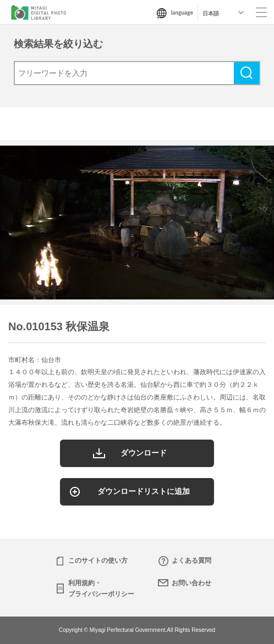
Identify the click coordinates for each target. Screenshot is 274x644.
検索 (246, 73)
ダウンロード (144, 453)
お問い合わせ (191, 583)
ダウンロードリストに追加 (144, 491)
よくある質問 (191, 560)
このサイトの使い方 (98, 560)
